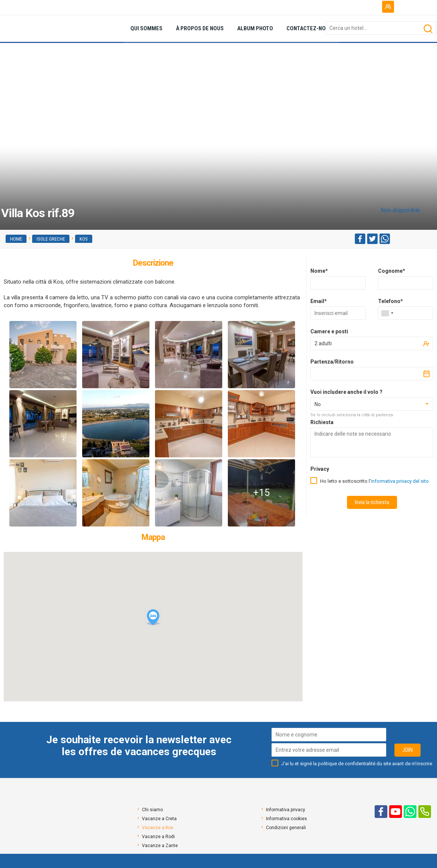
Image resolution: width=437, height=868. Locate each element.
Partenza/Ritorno (332, 362)
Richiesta (322, 422)
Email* (319, 301)
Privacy (320, 469)
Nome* (319, 271)
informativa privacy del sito (400, 481)
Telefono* (390, 301)
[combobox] (387, 313)
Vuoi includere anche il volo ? (346, 392)
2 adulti (323, 343)
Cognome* (392, 271)
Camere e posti (329, 331)
